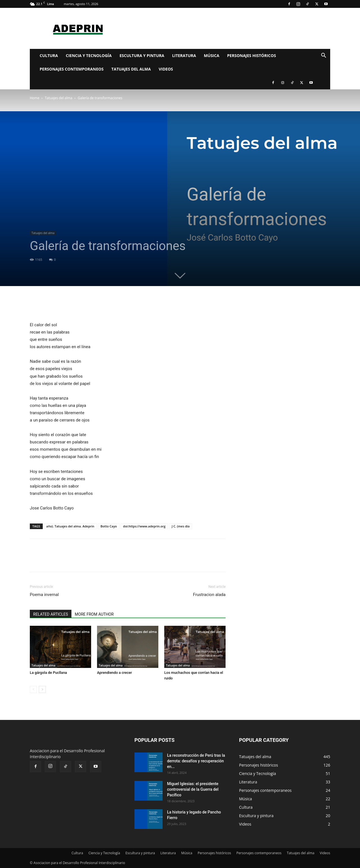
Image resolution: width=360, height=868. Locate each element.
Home (35, 98)
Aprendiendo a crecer (114, 673)
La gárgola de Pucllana (48, 673)
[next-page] (42, 689)
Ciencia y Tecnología (89, 55)
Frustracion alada (209, 595)
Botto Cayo (109, 526)
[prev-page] (33, 689)
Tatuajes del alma (131, 69)
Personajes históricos (252, 55)
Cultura (49, 55)
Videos (166, 69)
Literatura (184, 55)
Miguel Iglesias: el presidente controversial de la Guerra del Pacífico (193, 789)
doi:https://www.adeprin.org (144, 526)
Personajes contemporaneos (72, 69)
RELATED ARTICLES (51, 614)
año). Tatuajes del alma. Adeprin (70, 526)
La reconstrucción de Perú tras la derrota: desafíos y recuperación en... (196, 761)
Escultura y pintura (142, 55)
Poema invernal (44, 595)
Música (212, 55)
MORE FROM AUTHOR (94, 614)
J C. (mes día (181, 526)
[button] (323, 56)
